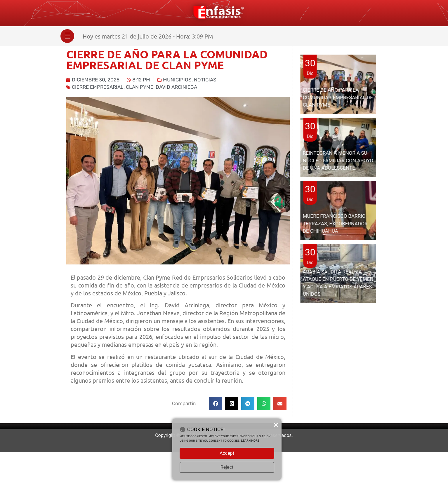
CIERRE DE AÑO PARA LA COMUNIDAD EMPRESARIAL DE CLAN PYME (338, 97)
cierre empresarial (98, 87)
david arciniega (176, 87)
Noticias (205, 80)
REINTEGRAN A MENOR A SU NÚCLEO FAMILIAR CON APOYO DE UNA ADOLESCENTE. (338, 160)
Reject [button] (227, 467)
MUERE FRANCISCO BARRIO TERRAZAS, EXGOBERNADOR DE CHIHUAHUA (335, 223)
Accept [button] (227, 453)
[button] (216, 404)
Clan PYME (140, 87)
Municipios (177, 80)
